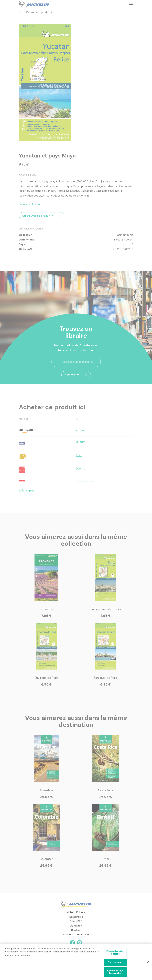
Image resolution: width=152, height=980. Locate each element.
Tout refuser (115, 963)
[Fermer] (148, 962)
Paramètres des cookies (115, 953)
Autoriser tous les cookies (115, 973)
